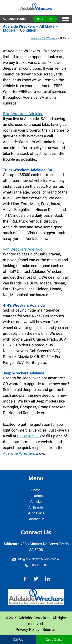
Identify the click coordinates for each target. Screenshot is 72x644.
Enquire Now (44, 19)
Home (36, 490)
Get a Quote (54, 640)
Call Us (18, 640)
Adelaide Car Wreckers (44, 38)
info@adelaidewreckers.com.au (39, 559)
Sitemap (49, 629)
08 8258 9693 (29, 436)
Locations (36, 496)
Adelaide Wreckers (19, 453)
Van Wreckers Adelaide (23, 249)
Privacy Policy (27, 629)
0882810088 (17, 19)
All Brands (36, 507)
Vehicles (36, 501)
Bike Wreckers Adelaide (23, 114)
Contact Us (36, 519)
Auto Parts (36, 513)
